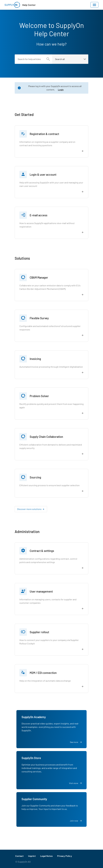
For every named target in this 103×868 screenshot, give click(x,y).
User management (41, 591)
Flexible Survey (39, 318)
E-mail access (39, 215)
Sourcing (35, 477)
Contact (19, 856)
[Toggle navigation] (94, 5)
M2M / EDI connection (43, 673)
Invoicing (35, 359)
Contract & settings (42, 551)
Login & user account (43, 175)
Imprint (32, 856)
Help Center (29, 5)
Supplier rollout (39, 632)
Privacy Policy (65, 856)
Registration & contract (44, 134)
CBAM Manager (39, 277)
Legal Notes (46, 856)
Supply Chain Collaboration (46, 437)
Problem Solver (39, 396)
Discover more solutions (29, 509)
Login (61, 90)
